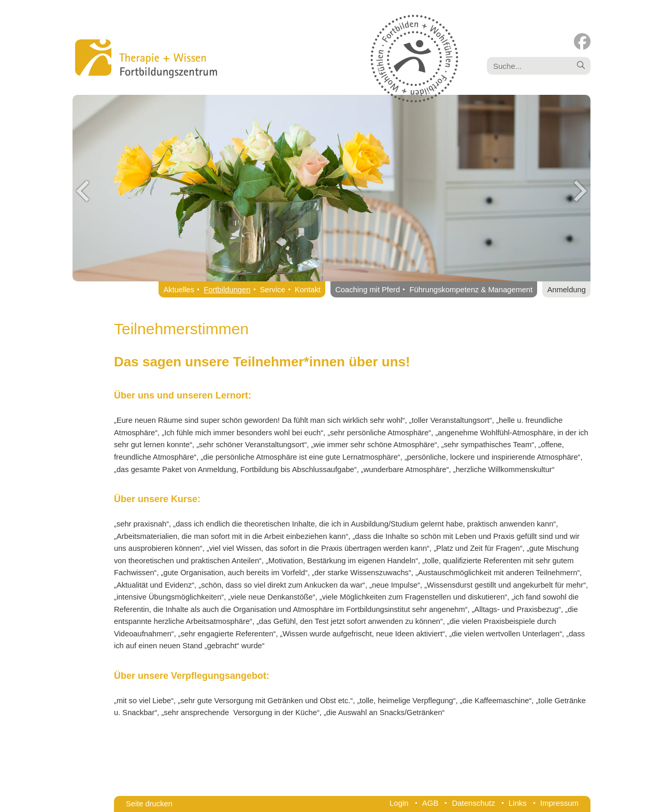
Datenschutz (473, 803)
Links (518, 803)
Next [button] (580, 191)
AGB (430, 803)
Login (399, 803)
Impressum (559, 803)
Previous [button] (83, 191)
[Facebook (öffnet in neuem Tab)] (582, 42)
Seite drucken (149, 804)
